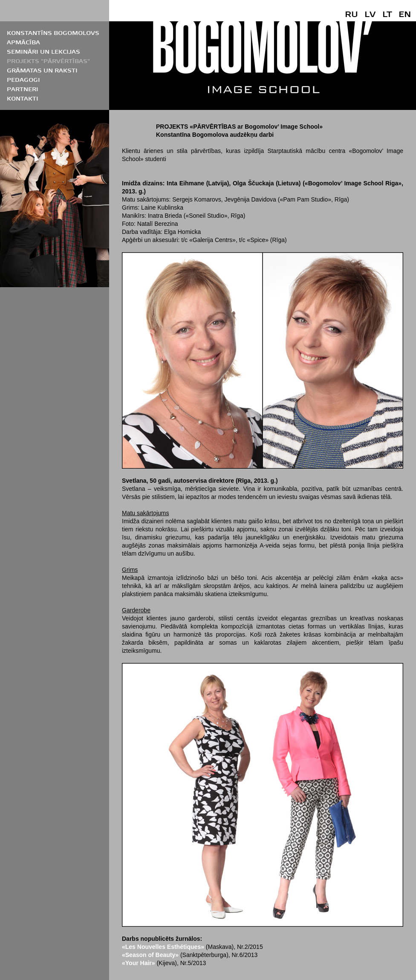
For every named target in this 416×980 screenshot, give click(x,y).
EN (405, 14)
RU (351, 14)
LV (370, 14)
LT (387, 14)
